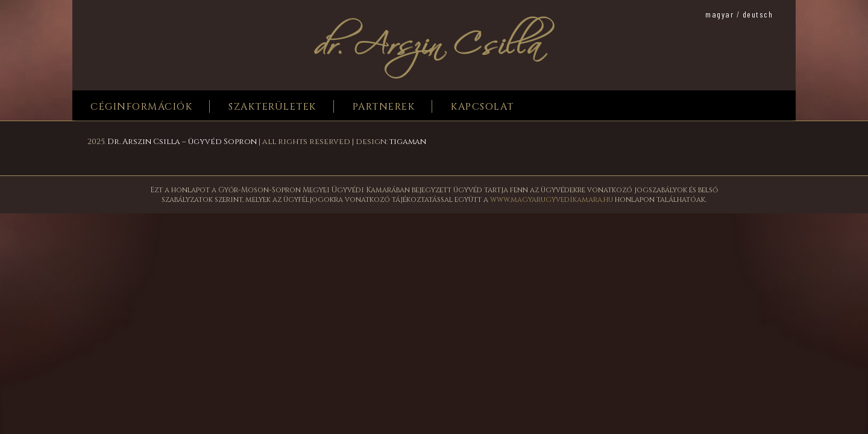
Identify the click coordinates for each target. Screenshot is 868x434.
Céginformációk (141, 107)
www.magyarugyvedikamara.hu (552, 200)
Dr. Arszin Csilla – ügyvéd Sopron (182, 142)
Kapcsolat (483, 107)
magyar (719, 14)
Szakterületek (272, 107)
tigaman (408, 142)
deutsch (758, 14)
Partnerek (384, 107)
